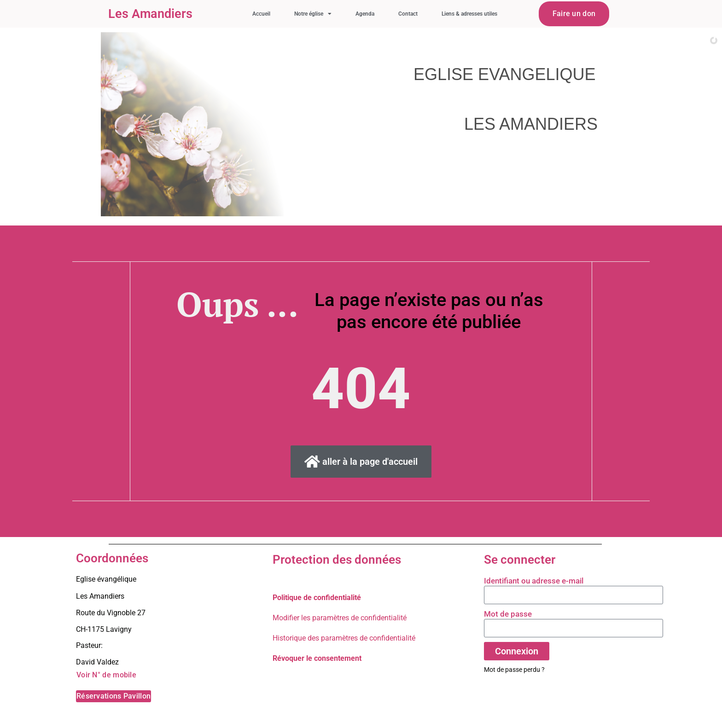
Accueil (261, 14)
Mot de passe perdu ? (514, 670)
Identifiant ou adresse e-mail (534, 581)
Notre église (313, 14)
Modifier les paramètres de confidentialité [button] (340, 618)
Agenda (365, 14)
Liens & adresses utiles (469, 14)
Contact (408, 14)
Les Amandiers (150, 14)
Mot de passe (508, 614)
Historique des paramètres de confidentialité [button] (344, 638)
